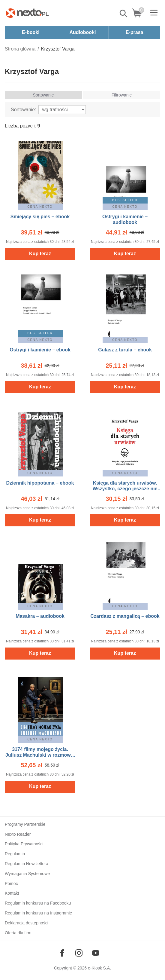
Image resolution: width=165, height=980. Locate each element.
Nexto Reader (18, 834)
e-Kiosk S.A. (99, 968)
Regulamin (15, 854)
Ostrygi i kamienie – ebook (40, 350)
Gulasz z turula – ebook (125, 350)
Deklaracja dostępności (27, 923)
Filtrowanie (122, 95)
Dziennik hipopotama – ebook (40, 483)
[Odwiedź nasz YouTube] (96, 953)
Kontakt (12, 893)
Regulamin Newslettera (27, 864)
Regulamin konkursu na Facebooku (38, 903)
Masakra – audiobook (40, 616)
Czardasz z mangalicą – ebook (125, 616)
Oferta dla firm (18, 933)
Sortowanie (43, 95)
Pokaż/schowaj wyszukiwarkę (124, 14)
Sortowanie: (24, 110)
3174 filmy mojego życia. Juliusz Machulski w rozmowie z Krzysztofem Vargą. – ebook (40, 755)
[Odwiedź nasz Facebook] (62, 953)
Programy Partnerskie (25, 824)
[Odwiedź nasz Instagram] (79, 953)
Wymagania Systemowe (27, 874)
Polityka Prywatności (24, 844)
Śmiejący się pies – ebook (40, 217)
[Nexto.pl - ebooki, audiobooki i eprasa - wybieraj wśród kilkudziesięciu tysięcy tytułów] (27, 13)
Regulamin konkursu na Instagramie (38, 913)
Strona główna (20, 49)
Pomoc (11, 884)
